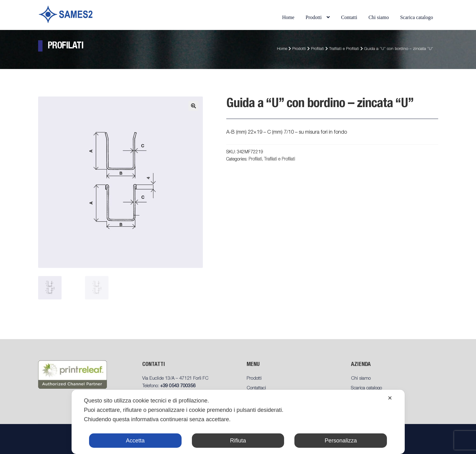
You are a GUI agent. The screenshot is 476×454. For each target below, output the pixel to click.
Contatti (349, 17)
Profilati (318, 49)
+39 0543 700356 (178, 386)
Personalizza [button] (341, 441)
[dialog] (238, 422)
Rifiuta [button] (238, 441)
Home (288, 17)
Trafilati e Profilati (344, 49)
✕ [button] (390, 398)
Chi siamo (379, 17)
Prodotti (314, 17)
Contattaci (256, 388)
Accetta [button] (135, 441)
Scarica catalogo (416, 17)
